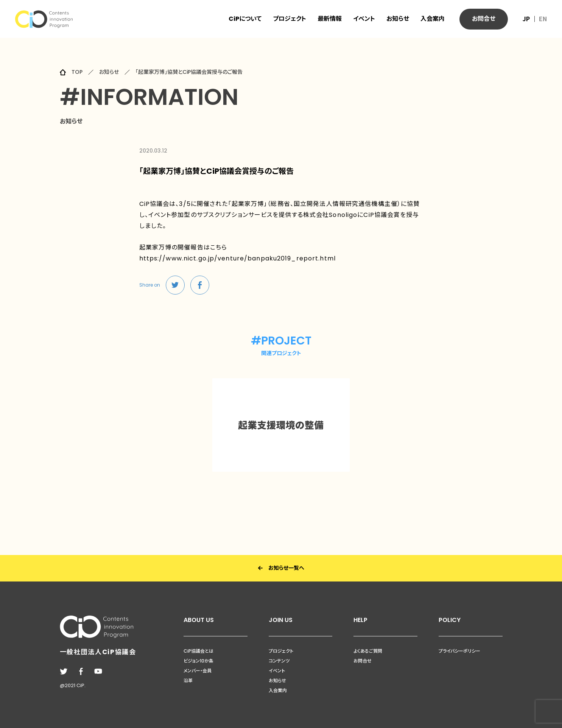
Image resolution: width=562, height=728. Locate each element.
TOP (77, 72)
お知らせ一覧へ (281, 568)
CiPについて (245, 19)
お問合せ (363, 661)
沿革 (188, 680)
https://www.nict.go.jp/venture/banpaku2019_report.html (238, 258)
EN (543, 19)
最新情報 (330, 19)
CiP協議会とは (198, 651)
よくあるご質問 (368, 651)
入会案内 (433, 19)
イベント (364, 19)
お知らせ (398, 19)
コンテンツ (279, 661)
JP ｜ (530, 19)
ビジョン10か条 (198, 661)
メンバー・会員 (198, 671)
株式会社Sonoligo (330, 215)
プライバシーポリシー (459, 651)
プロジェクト (290, 19)
